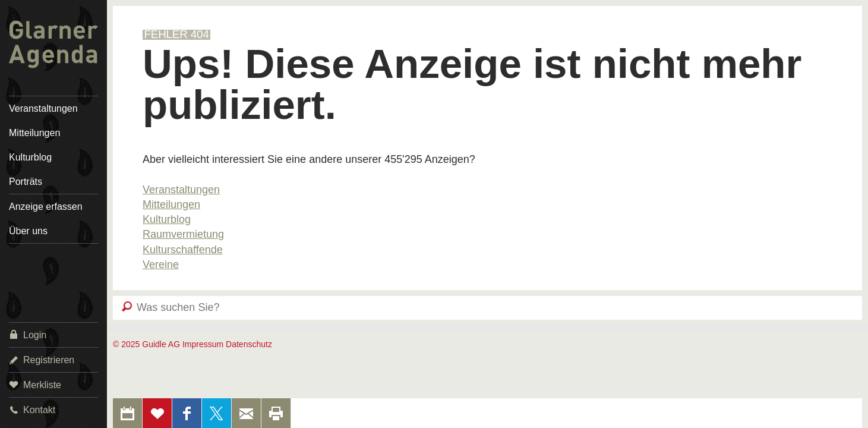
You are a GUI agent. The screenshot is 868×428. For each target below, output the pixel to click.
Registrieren (42, 359)
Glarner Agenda (53, 45)
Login (28, 334)
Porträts (26, 182)
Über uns (28, 231)
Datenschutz (249, 344)
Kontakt (32, 409)
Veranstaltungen (43, 108)
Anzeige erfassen (46, 207)
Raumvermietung (183, 234)
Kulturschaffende (183, 250)
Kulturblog (30, 157)
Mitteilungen (34, 133)
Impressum (203, 344)
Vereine (161, 265)
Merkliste (35, 384)
